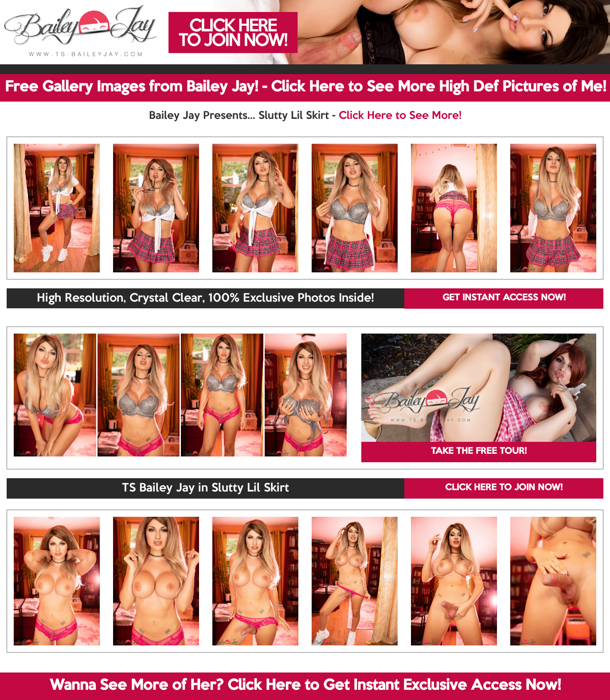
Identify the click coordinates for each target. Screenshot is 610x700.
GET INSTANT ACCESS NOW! (504, 298)
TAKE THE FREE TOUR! (479, 452)
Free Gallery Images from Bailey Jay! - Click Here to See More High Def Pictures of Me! (305, 87)
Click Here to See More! (400, 116)
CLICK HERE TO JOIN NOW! (504, 488)
